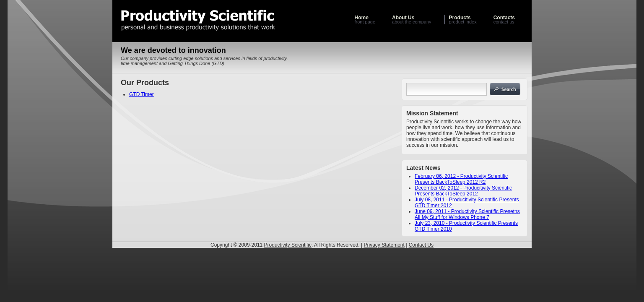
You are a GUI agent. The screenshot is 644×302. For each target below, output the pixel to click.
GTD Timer (142, 94)
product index (463, 20)
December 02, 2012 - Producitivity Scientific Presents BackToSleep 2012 (463, 191)
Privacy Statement (384, 245)
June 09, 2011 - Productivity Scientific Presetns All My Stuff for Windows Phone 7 (467, 214)
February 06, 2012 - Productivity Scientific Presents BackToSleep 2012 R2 (461, 179)
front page (365, 20)
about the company (412, 20)
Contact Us (421, 245)
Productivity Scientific (288, 245)
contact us (504, 20)
